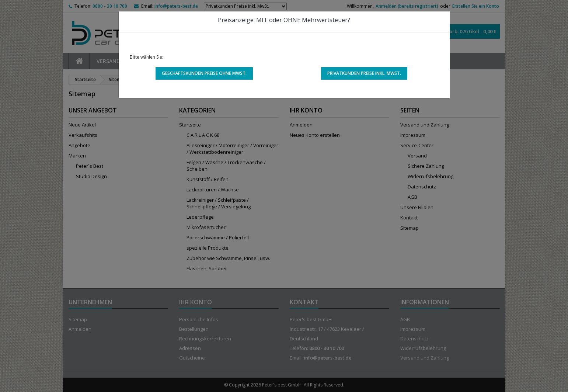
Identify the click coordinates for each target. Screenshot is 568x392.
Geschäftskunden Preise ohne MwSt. (204, 73)
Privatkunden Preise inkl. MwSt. (364, 73)
